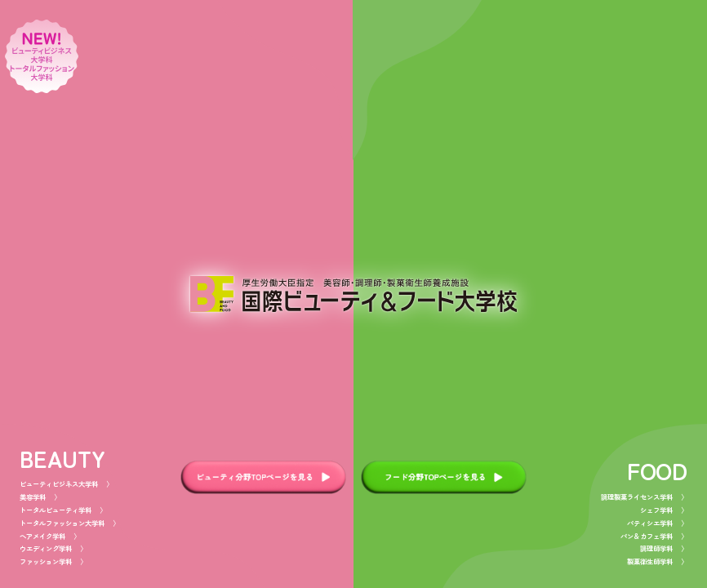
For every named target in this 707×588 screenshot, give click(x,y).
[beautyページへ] (177, 294)
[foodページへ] (530, 294)
